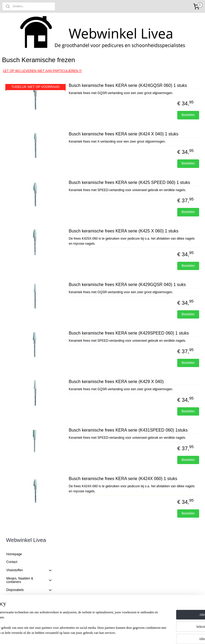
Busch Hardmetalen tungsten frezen (31, 162)
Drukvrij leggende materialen (29, 250)
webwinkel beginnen (115, 634)
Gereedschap (29, 120)
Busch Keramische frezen (29, 152)
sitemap (88, 634)
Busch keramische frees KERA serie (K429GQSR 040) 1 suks (162, 336)
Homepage (14, 76)
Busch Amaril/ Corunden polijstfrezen (28, 181)
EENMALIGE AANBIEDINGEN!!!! (20, 309)
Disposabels (29, 112)
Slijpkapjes (18, 191)
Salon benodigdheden (29, 292)
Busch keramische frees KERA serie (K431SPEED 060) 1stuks (162, 512)
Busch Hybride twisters (27, 145)
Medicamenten (17, 284)
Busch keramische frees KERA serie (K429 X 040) (162, 453)
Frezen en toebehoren (29, 129)
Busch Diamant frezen (26, 137)
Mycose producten (19, 223)
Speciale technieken (29, 260)
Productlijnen (29, 207)
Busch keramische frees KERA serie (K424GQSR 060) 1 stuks (162, 96)
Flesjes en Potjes (19, 268)
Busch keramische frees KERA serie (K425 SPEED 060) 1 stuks (162, 214)
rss (98, 634)
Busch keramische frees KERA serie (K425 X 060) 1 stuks (162, 272)
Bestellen (188, 133)
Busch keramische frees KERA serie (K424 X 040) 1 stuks (162, 155)
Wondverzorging (29, 240)
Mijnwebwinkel (157, 634)
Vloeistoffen (29, 92)
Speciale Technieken (21, 300)
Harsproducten (29, 232)
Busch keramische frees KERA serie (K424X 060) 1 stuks (162, 571)
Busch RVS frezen (24, 172)
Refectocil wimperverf (29, 215)
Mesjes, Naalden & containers (29, 102)
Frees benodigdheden (26, 198)
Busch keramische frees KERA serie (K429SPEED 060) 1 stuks (162, 395)
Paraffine (13, 276)
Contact (12, 84)
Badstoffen (14, 319)
